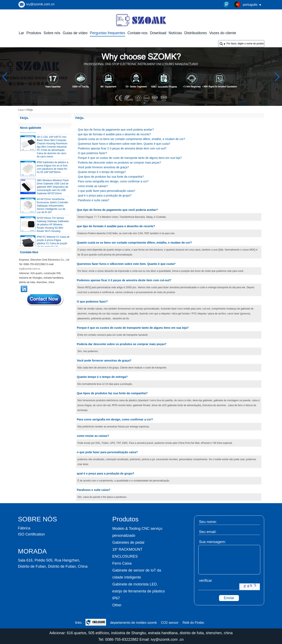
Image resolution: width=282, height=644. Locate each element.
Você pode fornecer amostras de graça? (103, 167)
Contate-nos (138, 33)
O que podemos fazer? (92, 153)
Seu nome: (208, 522)
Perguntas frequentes (107, 33)
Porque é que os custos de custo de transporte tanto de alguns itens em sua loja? (130, 158)
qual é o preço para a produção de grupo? (105, 195)
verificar (206, 581)
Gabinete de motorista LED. (135, 584)
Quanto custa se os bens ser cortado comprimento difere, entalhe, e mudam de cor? (132, 139)
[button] (135, 103)
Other (117, 605)
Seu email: (208, 532)
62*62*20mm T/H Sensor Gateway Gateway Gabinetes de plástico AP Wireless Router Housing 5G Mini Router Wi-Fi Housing (53, 226)
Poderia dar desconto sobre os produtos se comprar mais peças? (119, 163)
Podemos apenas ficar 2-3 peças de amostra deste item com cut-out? (122, 148)
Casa (21, 110)
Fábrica (24, 528)
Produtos (34, 33)
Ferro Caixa (122, 563)
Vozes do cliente (223, 33)
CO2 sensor (170, 623)
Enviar (229, 598)
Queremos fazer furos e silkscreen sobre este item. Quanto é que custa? (124, 144)
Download (158, 33)
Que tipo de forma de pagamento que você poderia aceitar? (116, 130)
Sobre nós (52, 33)
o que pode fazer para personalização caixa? (107, 191)
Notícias (175, 33)
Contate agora (45, 299)
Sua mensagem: (213, 542)
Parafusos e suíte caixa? (94, 200)
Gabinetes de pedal (128, 542)
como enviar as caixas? (93, 186)
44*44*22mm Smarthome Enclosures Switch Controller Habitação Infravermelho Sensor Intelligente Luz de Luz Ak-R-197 (53, 207)
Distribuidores (196, 33)
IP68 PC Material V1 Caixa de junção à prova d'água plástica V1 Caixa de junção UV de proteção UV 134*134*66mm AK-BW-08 (53, 245)
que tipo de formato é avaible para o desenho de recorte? (114, 134)
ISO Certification (31, 534)
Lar (22, 33)
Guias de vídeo (75, 33)
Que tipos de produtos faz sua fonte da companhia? (111, 177)
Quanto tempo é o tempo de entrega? (102, 172)
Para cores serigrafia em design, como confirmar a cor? (113, 181)
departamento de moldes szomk (134, 623)
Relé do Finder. (194, 623)
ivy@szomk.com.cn (40, 4)
